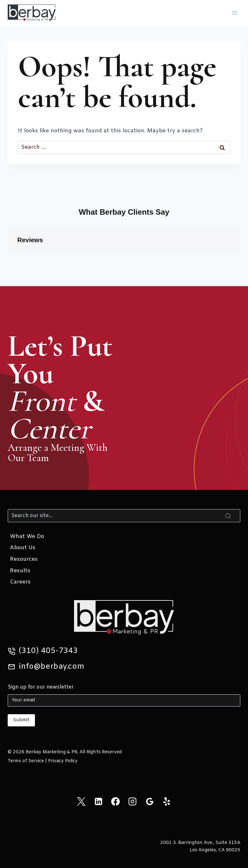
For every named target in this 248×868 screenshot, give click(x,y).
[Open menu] (234, 13)
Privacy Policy (63, 761)
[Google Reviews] (149, 802)
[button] (8, 259)
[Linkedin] (98, 802)
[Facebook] (116, 802)
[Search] (124, 516)
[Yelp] (167, 802)
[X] (81, 802)
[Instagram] (132, 802)
